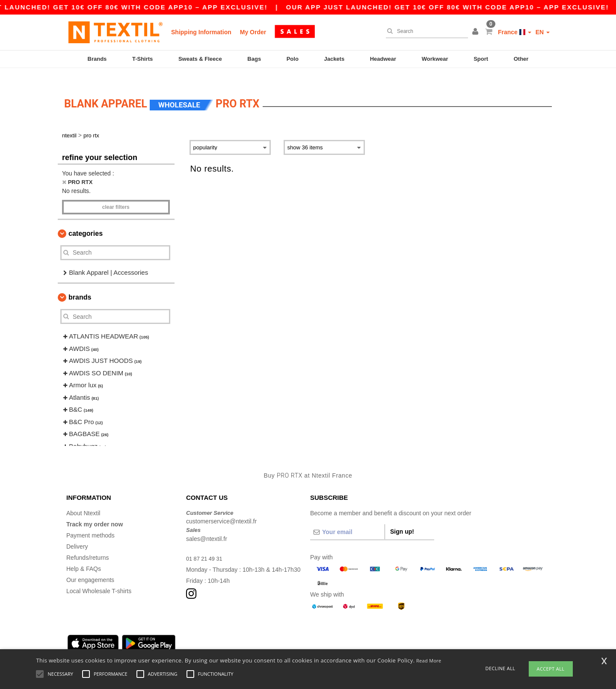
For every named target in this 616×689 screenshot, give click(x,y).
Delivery (77, 534)
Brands (97, 59)
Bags (254, 59)
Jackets (334, 59)
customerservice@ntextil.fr (221, 509)
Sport (481, 59)
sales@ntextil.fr (207, 526)
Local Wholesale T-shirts (99, 578)
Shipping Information (201, 32)
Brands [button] (80, 285)
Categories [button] (86, 221)
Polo (293, 59)
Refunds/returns (88, 545)
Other (521, 59)
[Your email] (347, 519)
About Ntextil (83, 500)
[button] (477, 32)
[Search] (425, 31)
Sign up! (402, 519)
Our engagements (90, 567)
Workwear (435, 59)
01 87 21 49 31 (206, 546)
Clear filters (116, 194)
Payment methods (90, 523)
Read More (429, 661)
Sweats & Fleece (200, 59)
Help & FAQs (84, 556)
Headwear (383, 59)
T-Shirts (142, 59)
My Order (253, 32)
